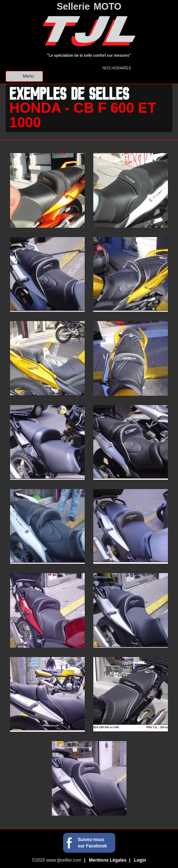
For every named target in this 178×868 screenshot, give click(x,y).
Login (140, 860)
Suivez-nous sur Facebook (93, 843)
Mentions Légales (108, 860)
